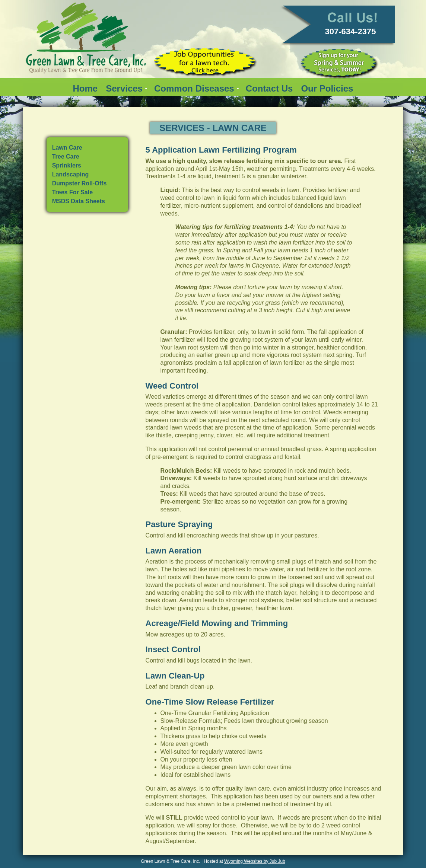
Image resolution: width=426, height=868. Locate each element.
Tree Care (66, 157)
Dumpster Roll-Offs (80, 183)
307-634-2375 (351, 31)
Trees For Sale (72, 192)
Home (85, 88)
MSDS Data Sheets (79, 201)
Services (124, 88)
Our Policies (327, 88)
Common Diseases (194, 88)
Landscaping (71, 174)
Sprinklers (67, 165)
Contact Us (269, 88)
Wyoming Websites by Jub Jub (255, 861)
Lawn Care (67, 148)
